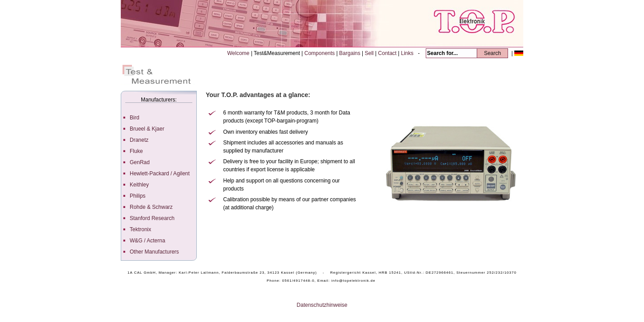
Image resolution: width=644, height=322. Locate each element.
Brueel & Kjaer (147, 129)
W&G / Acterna (147, 241)
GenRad (140, 162)
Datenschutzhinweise (322, 305)
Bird (134, 118)
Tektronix (140, 229)
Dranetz (139, 140)
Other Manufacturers (154, 252)
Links (408, 53)
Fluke (136, 151)
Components (320, 53)
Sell (370, 53)
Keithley (139, 185)
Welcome (239, 53)
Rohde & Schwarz (151, 207)
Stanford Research (152, 218)
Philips (138, 196)
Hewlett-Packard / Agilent (160, 174)
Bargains (350, 53)
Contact (388, 53)
